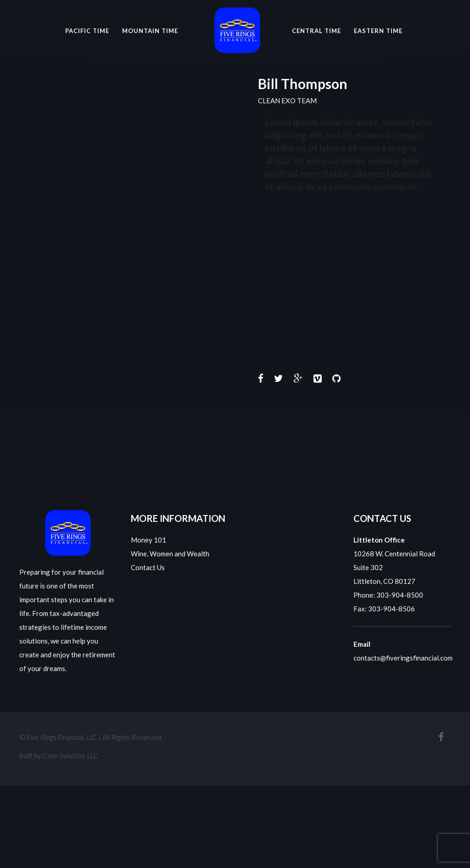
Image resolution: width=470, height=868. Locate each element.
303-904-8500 (400, 595)
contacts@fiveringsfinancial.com (403, 658)
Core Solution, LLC (70, 756)
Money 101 (148, 540)
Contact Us (148, 567)
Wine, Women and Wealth (170, 554)
